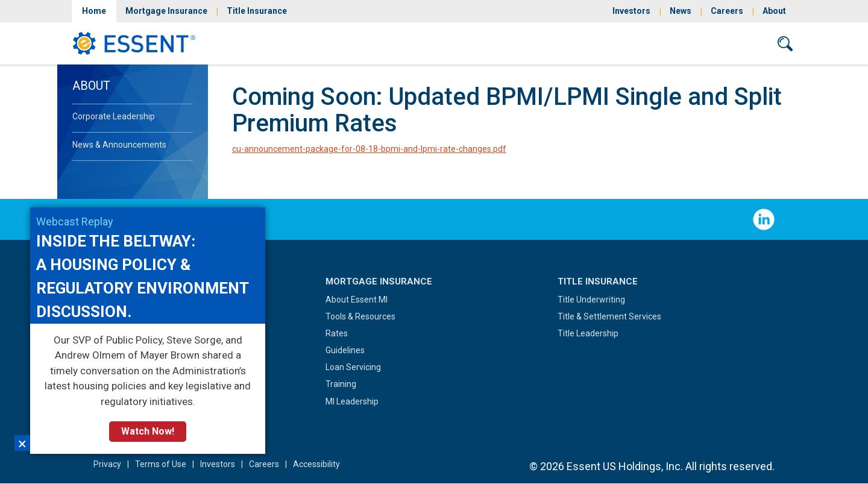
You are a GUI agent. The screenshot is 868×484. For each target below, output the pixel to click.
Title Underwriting (591, 300)
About (774, 11)
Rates (337, 333)
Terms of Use (161, 464)
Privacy (107, 464)
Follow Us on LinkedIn (764, 219)
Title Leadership (588, 333)
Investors (631, 11)
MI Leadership (352, 401)
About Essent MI (357, 300)
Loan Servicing (353, 367)
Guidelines (345, 350)
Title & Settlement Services (609, 316)
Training (341, 384)
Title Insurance (257, 11)
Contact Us (728, 43)
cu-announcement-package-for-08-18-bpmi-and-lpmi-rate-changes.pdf (369, 149)
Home (94, 11)
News (681, 11)
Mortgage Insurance (166, 11)
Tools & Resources (360, 316)
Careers (727, 11)
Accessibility (316, 464)
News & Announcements (119, 145)
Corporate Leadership (114, 116)
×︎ (22, 443)
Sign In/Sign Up (644, 43)
